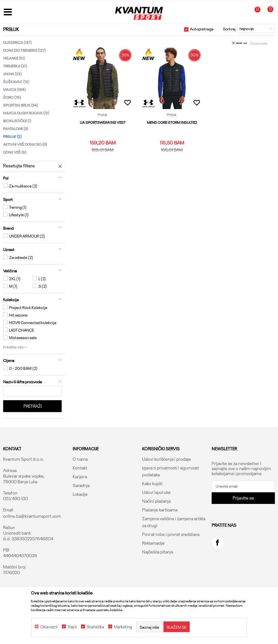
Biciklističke (17, 120)
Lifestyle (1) (19, 214)
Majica (14, 89)
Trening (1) (18, 207)
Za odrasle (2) (21, 257)
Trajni (72, 627)
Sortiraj (229, 29)
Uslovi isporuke (156, 492)
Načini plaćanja (156, 501)
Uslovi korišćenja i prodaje (167, 459)
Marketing (123, 627)
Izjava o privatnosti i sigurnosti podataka (170, 471)
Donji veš (15, 152)
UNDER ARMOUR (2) (27, 236)
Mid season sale (23, 337)
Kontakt (80, 468)
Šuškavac (16, 81)
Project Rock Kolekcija (28, 307)
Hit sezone (18, 315)
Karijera (80, 476)
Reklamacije (153, 543)
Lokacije (80, 494)
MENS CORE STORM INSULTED (171, 122)
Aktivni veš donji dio (25, 144)
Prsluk (12, 136)
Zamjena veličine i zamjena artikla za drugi (174, 522)
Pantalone (16, 128)
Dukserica (17, 42)
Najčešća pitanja (158, 552)
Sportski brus (21, 105)
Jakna (12, 73)
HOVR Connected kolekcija (33, 322)
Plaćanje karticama (160, 510)
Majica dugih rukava (26, 113)
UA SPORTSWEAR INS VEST (102, 122)
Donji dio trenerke (24, 50)
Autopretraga (202, 29)
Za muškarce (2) (23, 186)
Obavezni (49, 627)
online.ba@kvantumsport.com (32, 516)
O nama (80, 459)
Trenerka (15, 66)
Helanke (14, 58)
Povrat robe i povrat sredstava (171, 534)
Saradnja (81, 485)
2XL (15, 278)
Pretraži (33, 406)
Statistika (95, 627)
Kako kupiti (152, 483)
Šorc (12, 97)
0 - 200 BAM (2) (23, 368)
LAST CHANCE (22, 330)
